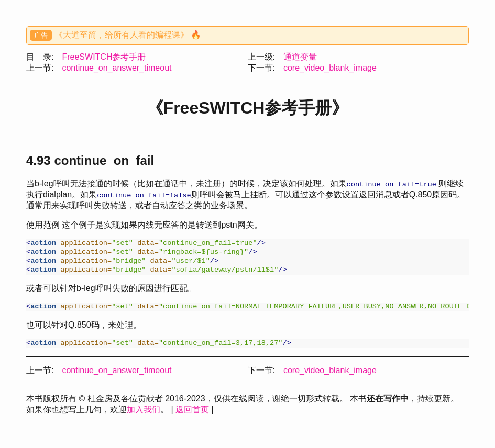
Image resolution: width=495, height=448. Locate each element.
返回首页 (192, 416)
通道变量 (300, 57)
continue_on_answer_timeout (117, 68)
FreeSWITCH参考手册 (104, 57)
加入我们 (144, 416)
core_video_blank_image (330, 68)
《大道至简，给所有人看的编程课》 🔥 (128, 35)
